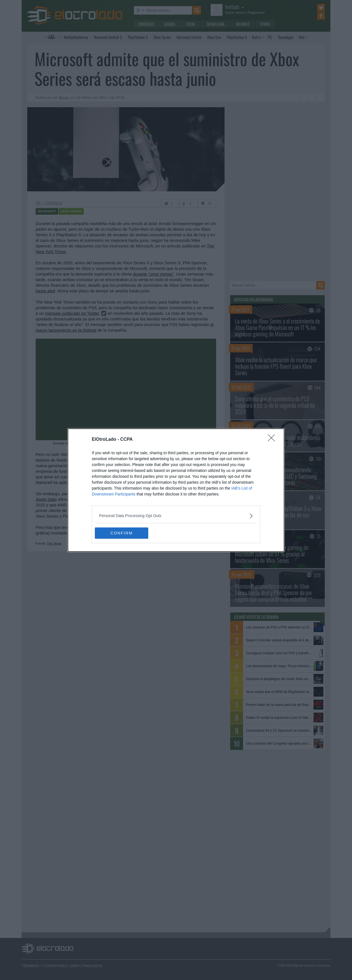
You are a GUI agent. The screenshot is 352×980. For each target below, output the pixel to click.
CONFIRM (121, 533)
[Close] (273, 440)
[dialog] (176, 490)
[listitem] (176, 516)
